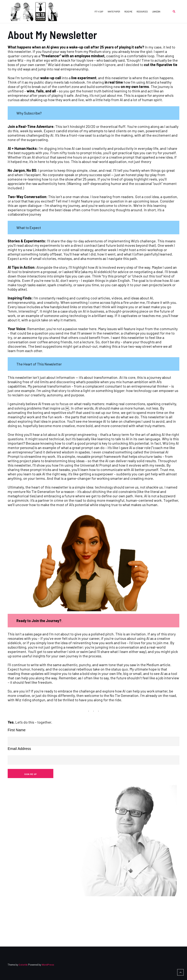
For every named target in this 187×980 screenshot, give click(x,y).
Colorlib (23, 965)
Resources (142, 12)
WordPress (48, 965)
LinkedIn (156, 12)
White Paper (114, 12)
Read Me (128, 12)
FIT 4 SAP (99, 12)
